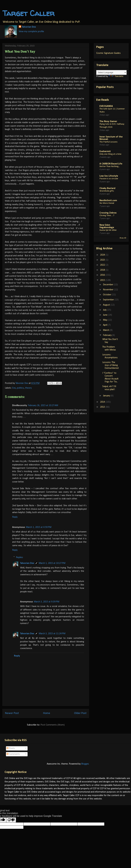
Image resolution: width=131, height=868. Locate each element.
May (105, 320)
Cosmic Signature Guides (108, 53)
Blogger (85, 764)
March (106, 330)
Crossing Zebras (108, 213)
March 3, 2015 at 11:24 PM (52, 634)
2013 (103, 407)
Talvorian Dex (29, 27)
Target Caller (28, 13)
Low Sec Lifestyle (109, 176)
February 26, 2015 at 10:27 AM (43, 406)
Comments (13, 754)
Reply (15, 517)
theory (28, 388)
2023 (103, 260)
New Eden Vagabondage (107, 226)
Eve (14, 388)
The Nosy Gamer (108, 121)
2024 (103, 255)
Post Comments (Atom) (53, 725)
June (105, 315)
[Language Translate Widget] (111, 72)
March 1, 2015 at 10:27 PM (52, 563)
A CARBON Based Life (111, 164)
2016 (103, 275)
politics (20, 388)
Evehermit (105, 151)
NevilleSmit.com (108, 201)
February (108, 335)
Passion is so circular (109, 179)
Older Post (80, 713)
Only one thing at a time (110, 154)
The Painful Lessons (108, 142)
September (109, 300)
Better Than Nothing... (110, 166)
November (108, 290)
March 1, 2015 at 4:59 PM (39, 527)
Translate (116, 76)
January (107, 396)
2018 (103, 270)
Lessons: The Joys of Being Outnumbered (110, 365)
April (105, 325)
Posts (11, 748)
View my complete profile (31, 32)
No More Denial (107, 203)
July (105, 310)
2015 (103, 280)
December (108, 285)
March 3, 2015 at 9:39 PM (47, 602)
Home (47, 713)
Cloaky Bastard (107, 188)
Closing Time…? (107, 216)
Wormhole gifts (107, 191)
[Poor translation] (11, 820)
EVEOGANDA (106, 106)
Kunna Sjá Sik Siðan (108, 230)
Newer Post (12, 713)
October (107, 295)
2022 (103, 265)
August (107, 305)
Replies (19, 557)
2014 (103, 402)
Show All (123, 238)
